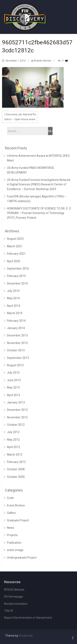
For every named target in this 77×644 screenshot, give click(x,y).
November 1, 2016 (16, 61)
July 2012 (13, 432)
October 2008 (16, 469)
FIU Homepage (14, 597)
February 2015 (16, 276)
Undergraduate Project (22, 558)
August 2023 (15, 239)
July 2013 (13, 373)
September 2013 (18, 358)
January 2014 (16, 328)
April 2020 (14, 261)
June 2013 (14, 380)
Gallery (11, 513)
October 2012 (16, 425)
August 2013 (15, 365)
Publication (14, 543)
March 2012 (15, 455)
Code (10, 498)
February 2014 (16, 321)
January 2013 (16, 402)
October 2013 (16, 350)
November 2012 (17, 417)
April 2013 (14, 395)
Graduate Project (18, 520)
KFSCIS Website (14, 590)
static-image (15, 550)
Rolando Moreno (43, 61)
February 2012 (16, 462)
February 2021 (16, 254)
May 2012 (13, 440)
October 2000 (16, 477)
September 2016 (18, 269)
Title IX (9, 611)
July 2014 (13, 291)
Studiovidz (26, 636)
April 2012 (14, 447)
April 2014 (14, 306)
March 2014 (15, 313)
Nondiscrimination (16, 604)
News (11, 528)
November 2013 (17, 343)
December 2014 (17, 283)
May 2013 (13, 388)
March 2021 (15, 246)
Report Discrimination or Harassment (28, 618)
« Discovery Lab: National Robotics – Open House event (20, 117)
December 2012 (17, 410)
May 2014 (13, 298)
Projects (12, 535)
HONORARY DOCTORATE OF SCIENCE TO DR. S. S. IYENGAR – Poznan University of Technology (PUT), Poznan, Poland (39, 213)
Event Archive (16, 505)
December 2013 (17, 335)
